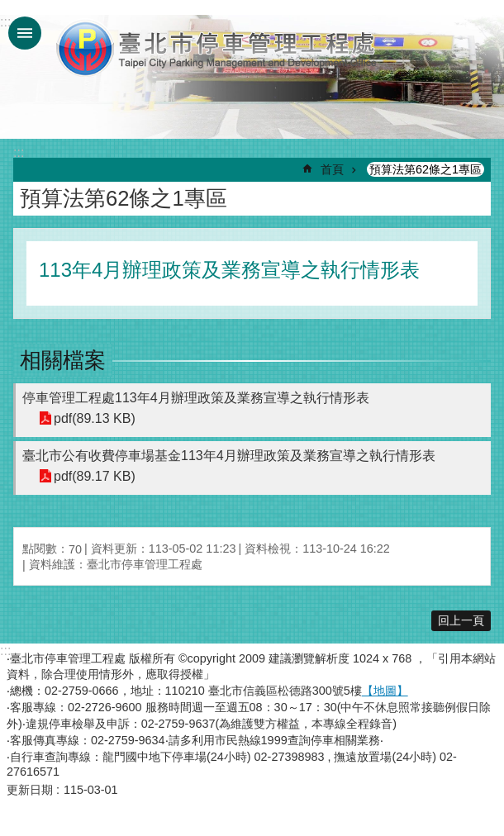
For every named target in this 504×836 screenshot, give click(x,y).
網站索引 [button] (25, 33)
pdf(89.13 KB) (95, 418)
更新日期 (30, 790)
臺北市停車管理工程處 (217, 48)
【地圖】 (385, 691)
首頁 (332, 169)
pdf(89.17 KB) (95, 476)
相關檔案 (63, 360)
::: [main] (19, 152)
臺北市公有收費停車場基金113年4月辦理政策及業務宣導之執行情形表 (229, 456)
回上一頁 (461, 620)
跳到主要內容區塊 (9, 9)
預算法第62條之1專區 (426, 169)
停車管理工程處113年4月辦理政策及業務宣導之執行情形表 (196, 398)
